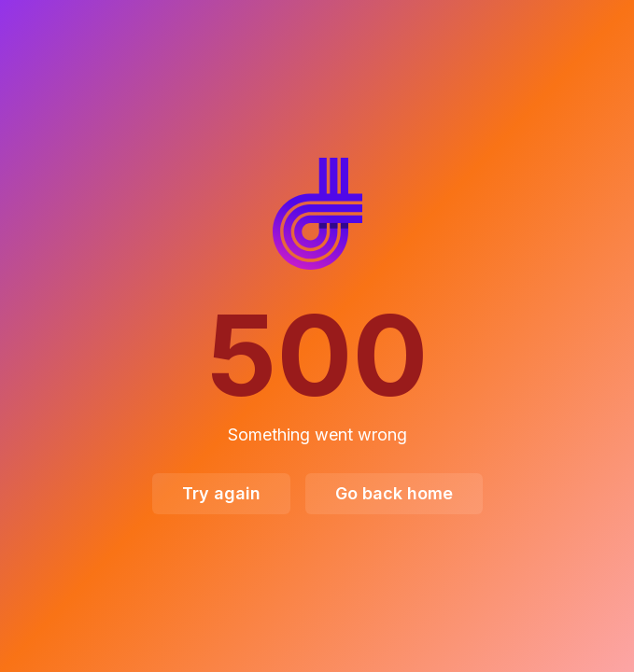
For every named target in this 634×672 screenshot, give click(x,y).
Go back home (394, 493)
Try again (221, 493)
